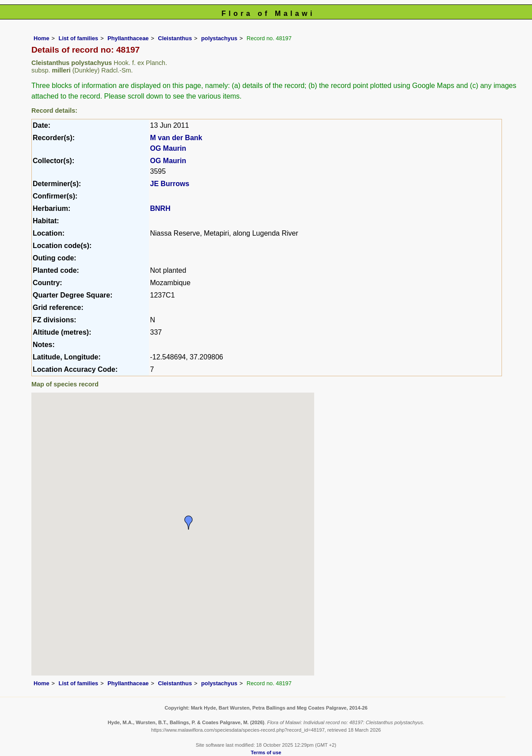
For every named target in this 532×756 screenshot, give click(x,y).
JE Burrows (169, 184)
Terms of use (266, 752)
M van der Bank (176, 138)
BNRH (160, 208)
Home (42, 38)
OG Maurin (168, 148)
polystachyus (219, 38)
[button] (189, 523)
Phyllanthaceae (128, 38)
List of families (79, 38)
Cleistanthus (175, 38)
